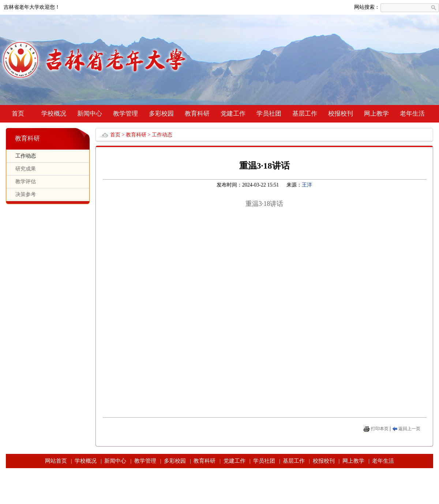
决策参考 (26, 194)
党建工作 (233, 114)
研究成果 (26, 169)
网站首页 (56, 461)
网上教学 (376, 114)
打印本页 (380, 429)
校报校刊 (341, 114)
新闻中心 (90, 114)
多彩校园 (161, 114)
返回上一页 (409, 429)
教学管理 (125, 114)
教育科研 (197, 114)
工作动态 (26, 156)
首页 (18, 114)
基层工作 (305, 114)
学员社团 (269, 114)
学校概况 (54, 114)
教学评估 (26, 182)
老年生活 (412, 114)
